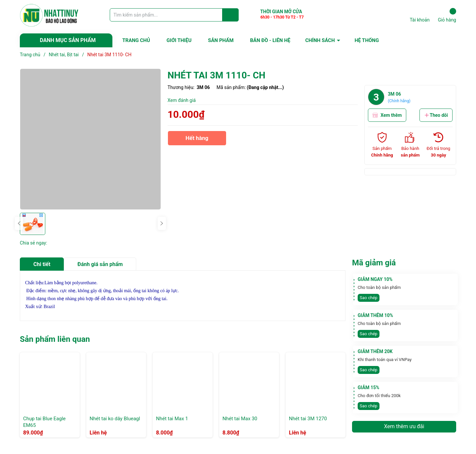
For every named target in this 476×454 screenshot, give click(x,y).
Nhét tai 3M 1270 (308, 419)
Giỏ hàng (447, 15)
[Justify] (231, 15)
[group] (90, 139)
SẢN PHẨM (221, 40)
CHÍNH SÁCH (320, 40)
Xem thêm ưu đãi (404, 426)
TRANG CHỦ (136, 40)
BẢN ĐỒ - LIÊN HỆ (270, 40)
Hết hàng (197, 140)
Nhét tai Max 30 (240, 419)
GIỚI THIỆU (179, 40)
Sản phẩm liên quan (55, 339)
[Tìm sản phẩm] (174, 15)
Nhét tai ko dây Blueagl (115, 419)
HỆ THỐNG (367, 40)
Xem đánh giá (182, 100)
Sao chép (369, 298)
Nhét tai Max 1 (172, 419)
